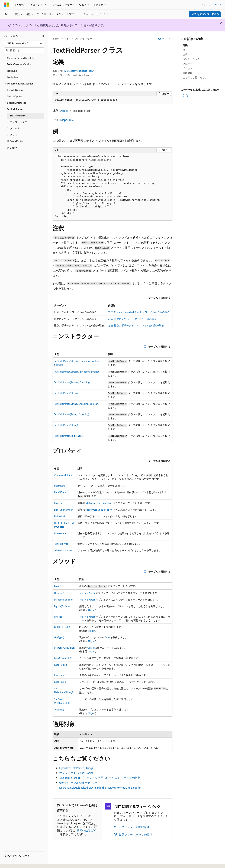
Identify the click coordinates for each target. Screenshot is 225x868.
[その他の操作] (169, 39)
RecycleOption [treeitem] (15, 90)
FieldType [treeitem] (12, 71)
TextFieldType (61, 544)
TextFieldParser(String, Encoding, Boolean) (77, 404)
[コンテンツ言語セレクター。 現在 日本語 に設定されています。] (11, 862)
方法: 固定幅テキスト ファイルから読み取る (132, 319)
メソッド (188, 68)
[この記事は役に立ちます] (183, 95)
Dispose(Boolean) (63, 600)
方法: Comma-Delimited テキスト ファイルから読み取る (139, 312)
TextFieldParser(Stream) (67, 393)
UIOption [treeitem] (12, 148)
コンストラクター (192, 59)
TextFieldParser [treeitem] (18, 115)
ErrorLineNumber (63, 510)
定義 (185, 45)
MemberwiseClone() (65, 648)
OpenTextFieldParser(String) (76, 768)
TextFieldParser (87, 593)
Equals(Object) (62, 606)
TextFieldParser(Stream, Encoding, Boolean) (77, 372)
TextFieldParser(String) (66, 425)
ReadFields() (60, 665)
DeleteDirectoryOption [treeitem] (19, 64)
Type (107, 637)
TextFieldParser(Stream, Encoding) (72, 382)
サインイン (215, 4)
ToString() (59, 709)
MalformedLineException (99, 503)
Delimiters (60, 486)
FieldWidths (60, 516)
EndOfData (60, 492)
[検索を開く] (204, 5)
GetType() (59, 637)
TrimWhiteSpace (63, 550)
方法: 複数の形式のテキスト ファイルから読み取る (136, 325)
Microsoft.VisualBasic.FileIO (79, 71)
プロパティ (189, 64)
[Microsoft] (7, 5)
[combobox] (24, 43)
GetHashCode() (62, 627)
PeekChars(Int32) (63, 658)
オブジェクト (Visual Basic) (76, 773)
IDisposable (67, 120)
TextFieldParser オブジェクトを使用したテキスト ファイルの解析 (100, 778)
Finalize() (59, 617)
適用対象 (188, 73)
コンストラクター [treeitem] (20, 122)
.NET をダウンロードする (205, 14)
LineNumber (61, 533)
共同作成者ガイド (77, 832)
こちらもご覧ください (195, 77)
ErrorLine (59, 503)
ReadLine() (60, 675)
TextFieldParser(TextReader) (69, 436)
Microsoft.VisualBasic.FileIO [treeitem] (22, 58)
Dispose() (59, 593)
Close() (58, 586)
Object (64, 111)
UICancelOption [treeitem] (16, 141)
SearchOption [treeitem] (15, 96)
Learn (56, 39)
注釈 (185, 54)
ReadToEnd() (61, 682)
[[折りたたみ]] (43, 36)
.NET (67, 39)
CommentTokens (63, 475)
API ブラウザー (84, 39)
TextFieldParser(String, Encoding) (72, 414)
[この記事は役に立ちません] (187, 95)
